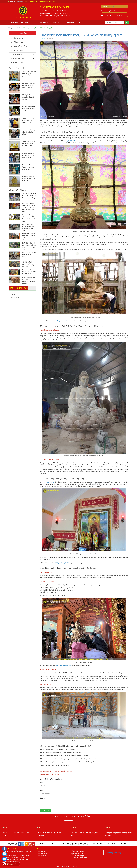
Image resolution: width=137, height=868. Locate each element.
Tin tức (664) (15, 298)
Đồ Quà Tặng (17, 63)
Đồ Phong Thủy (18, 59)
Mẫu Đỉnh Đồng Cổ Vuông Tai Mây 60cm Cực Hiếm (29, 179)
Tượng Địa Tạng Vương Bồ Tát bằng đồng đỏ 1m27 (28, 167)
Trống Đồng (17, 50)
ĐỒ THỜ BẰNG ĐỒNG (78, 855)
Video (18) (14, 295)
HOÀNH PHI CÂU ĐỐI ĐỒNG (80, 857)
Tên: (41, 783)
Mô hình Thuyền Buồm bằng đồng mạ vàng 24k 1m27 (29, 109)
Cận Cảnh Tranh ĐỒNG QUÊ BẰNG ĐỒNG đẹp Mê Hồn (28, 264)
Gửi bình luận (45, 810)
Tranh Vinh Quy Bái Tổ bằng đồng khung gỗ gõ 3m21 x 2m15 (29, 74)
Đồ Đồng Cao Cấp (19, 55)
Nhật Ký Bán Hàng (70, 22)
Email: (42, 790)
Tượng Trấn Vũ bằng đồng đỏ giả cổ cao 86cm (29, 132)
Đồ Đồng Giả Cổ (43, 853)
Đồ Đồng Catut (43, 851)
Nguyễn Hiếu (43, 39)
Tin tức (34, 22)
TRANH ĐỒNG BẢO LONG (79, 853)
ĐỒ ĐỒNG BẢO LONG (78, 851)
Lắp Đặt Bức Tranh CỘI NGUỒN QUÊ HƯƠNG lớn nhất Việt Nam (29, 272)
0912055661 (111, 6)
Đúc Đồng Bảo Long (113, 853)
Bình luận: (43, 798)
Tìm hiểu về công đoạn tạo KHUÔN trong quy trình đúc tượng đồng (29, 196)
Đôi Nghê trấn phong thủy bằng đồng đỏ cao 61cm (29, 97)
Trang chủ (14, 22)
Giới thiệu (25, 22)
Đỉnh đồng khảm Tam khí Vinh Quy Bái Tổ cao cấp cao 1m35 (29, 155)
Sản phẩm (44, 23)
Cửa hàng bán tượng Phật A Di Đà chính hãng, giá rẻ (81, 35)
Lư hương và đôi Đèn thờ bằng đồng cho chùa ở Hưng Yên (29, 85)
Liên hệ (82, 22)
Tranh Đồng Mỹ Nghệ (20, 46)
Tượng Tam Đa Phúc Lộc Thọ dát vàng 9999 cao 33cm (28, 144)
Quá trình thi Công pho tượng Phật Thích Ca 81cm (29, 255)
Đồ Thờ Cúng (17, 38)
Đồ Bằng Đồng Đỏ (44, 855)
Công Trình (56, 23)
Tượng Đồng (17, 42)
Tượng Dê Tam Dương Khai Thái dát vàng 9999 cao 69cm (29, 120)
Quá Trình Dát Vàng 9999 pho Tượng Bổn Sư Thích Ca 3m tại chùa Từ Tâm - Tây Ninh (29, 208)
